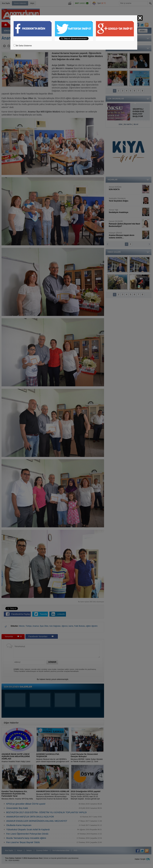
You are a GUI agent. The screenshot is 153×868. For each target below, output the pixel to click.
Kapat (140, 18)
